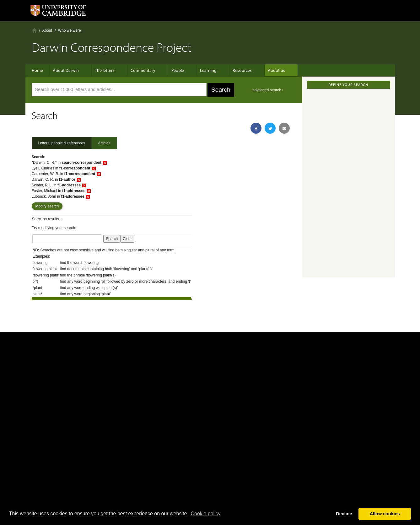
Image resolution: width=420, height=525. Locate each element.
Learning (199, 70)
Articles (104, 143)
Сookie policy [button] (205, 514)
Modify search (47, 206)
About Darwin (69, 70)
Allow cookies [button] (385, 514)
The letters (105, 70)
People (171, 70)
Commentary (140, 70)
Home (34, 30)
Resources (230, 70)
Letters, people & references (62, 143)
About (47, 30)
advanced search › (268, 90)
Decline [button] (344, 514)
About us (261, 70)
